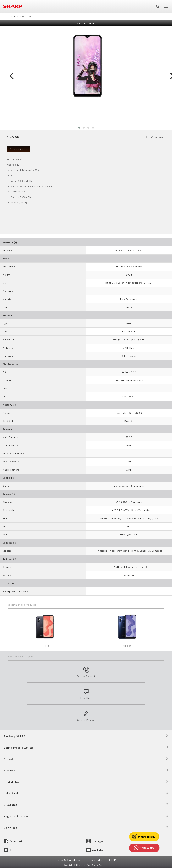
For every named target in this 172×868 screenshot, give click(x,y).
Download (11, 828)
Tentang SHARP (14, 736)
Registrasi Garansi (17, 816)
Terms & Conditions (68, 860)
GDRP (113, 860)
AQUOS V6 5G (19, 149)
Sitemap (10, 771)
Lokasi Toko (12, 793)
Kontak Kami (13, 782)
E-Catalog (11, 805)
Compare (157, 137)
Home (13, 16)
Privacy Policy (95, 860)
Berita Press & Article (19, 748)
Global (8, 759)
